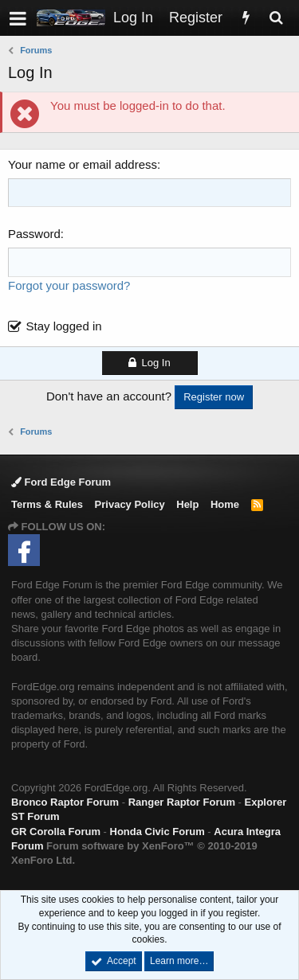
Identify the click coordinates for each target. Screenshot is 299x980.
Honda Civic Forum (157, 832)
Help (187, 504)
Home (225, 504)
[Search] (276, 18)
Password (34, 234)
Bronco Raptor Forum (65, 802)
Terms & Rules (47, 504)
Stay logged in (64, 326)
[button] (18, 18)
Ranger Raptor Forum (182, 802)
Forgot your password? (69, 285)
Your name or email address (83, 164)
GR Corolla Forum (56, 832)
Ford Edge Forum (61, 482)
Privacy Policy (130, 504)
